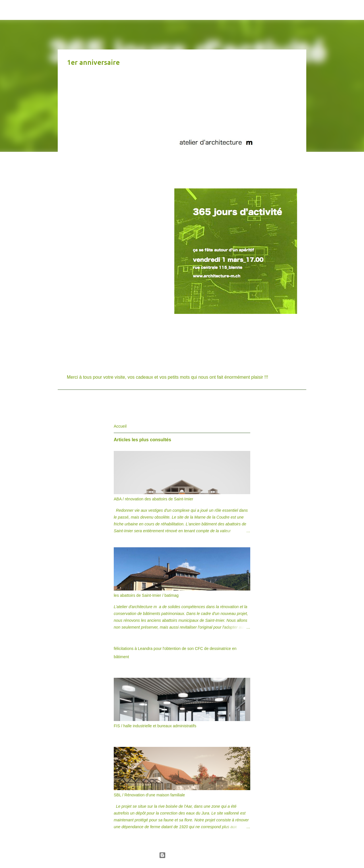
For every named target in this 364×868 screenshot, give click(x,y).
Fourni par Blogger (182, 855)
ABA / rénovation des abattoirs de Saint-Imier (153, 499)
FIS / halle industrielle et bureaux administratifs (155, 726)
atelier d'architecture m (92, 10)
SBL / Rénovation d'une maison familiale (149, 795)
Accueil (120, 426)
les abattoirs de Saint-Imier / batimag (146, 595)
